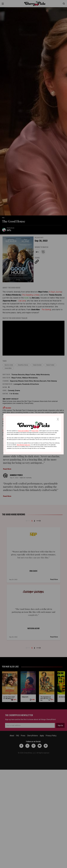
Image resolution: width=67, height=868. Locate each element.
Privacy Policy (35, 431)
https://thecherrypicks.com (23, 445)
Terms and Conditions (24, 431)
